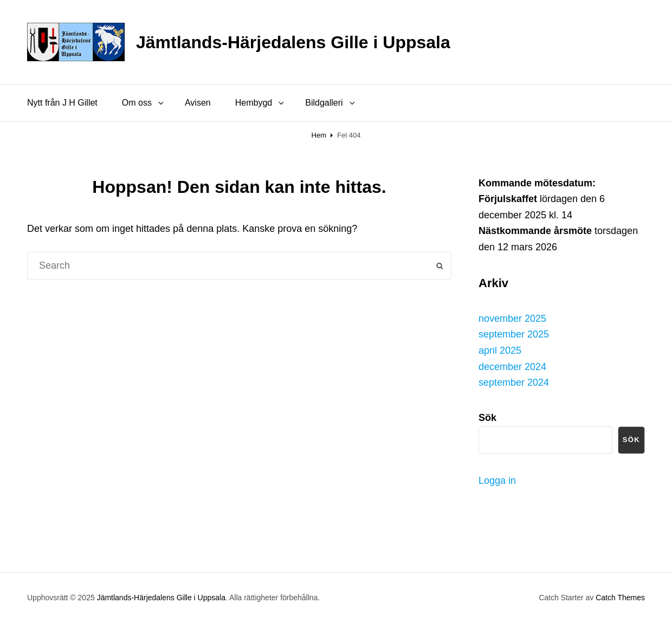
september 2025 (514, 334)
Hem (319, 135)
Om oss (144, 103)
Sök (631, 440)
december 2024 (512, 367)
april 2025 (500, 351)
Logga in (497, 481)
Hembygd (260, 103)
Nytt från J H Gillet (62, 103)
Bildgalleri (331, 103)
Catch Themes (620, 598)
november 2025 (512, 319)
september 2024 (514, 382)
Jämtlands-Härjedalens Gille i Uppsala (293, 42)
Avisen (198, 103)
